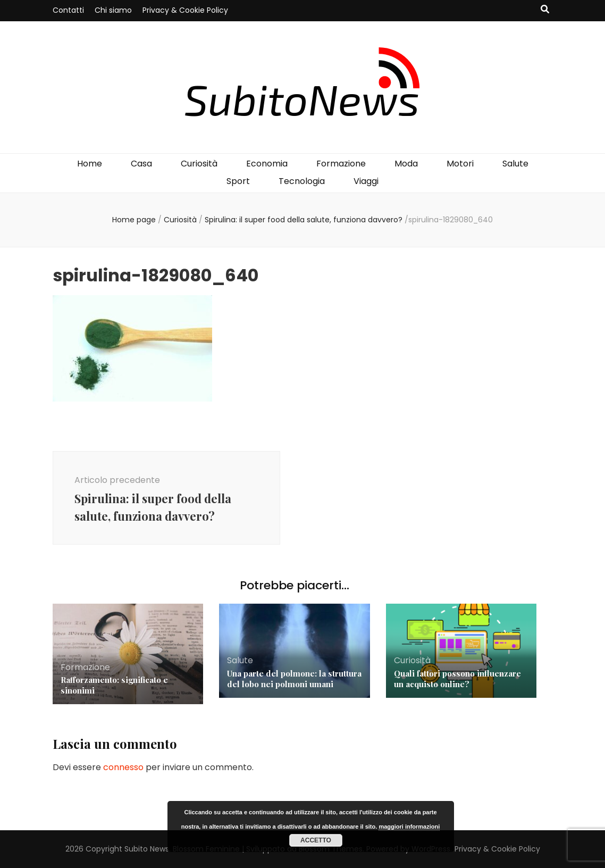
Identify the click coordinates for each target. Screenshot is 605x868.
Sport (238, 181)
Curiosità (199, 164)
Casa (141, 164)
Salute (515, 164)
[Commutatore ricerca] (545, 10)
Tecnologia (302, 181)
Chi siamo (113, 10)
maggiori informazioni (409, 827)
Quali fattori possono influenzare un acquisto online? (457, 679)
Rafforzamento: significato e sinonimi (114, 685)
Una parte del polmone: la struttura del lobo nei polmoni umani (294, 679)
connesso (123, 767)
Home (90, 164)
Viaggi (366, 181)
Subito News (147, 849)
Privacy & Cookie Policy (185, 10)
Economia (267, 164)
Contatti (68, 10)
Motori (460, 164)
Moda (406, 164)
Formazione (341, 164)
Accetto (316, 840)
